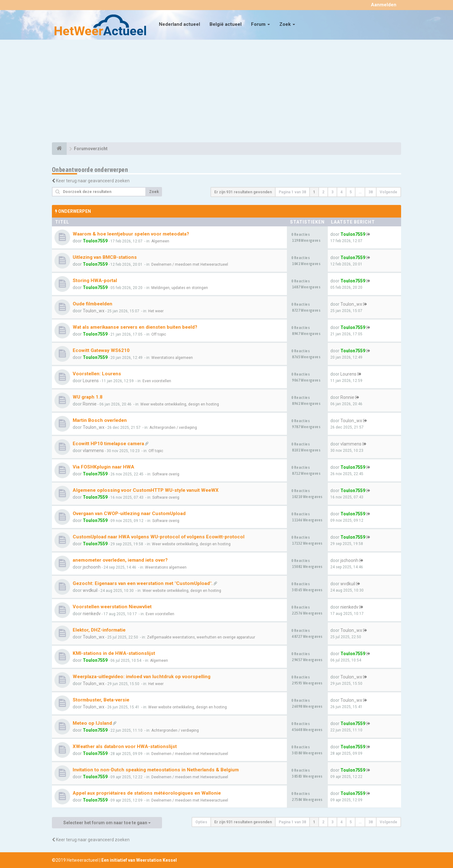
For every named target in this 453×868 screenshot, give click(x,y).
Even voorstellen (157, 381)
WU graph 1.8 (88, 397)
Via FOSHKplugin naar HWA (103, 467)
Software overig (166, 474)
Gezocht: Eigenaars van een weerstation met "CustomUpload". (143, 583)
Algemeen (160, 241)
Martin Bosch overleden (100, 420)
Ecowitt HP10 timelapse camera (108, 444)
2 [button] (323, 192)
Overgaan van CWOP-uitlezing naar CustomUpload (129, 513)
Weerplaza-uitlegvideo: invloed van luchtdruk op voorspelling (142, 677)
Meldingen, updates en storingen (180, 288)
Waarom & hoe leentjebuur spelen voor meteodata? (131, 234)
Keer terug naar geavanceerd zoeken (93, 181)
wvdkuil (90, 590)
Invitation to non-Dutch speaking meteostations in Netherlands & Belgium (156, 770)
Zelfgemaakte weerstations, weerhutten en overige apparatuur (201, 637)
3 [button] (332, 192)
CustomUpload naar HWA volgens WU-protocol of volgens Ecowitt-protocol (159, 537)
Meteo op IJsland (92, 723)
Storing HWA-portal (95, 281)
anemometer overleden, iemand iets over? (120, 560)
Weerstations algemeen (172, 358)
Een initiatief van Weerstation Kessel (139, 860)
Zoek (287, 24)
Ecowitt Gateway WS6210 (101, 350)
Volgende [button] (389, 192)
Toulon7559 (95, 241)
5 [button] (351, 192)
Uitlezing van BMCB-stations (105, 257)
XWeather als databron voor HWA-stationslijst (125, 746)
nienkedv (92, 614)
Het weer (156, 311)
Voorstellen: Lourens (97, 374)
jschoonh (92, 567)
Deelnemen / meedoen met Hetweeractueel (190, 264)
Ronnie (90, 404)
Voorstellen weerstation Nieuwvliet (112, 607)
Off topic (159, 334)
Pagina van (292, 192)
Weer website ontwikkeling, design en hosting (180, 404)
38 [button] (371, 192)
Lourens (91, 381)
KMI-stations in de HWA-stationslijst (114, 653)
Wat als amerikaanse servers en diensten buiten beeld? (135, 327)
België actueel (226, 24)
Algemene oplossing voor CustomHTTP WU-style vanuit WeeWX (146, 490)
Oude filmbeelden (92, 304)
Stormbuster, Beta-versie (101, 700)
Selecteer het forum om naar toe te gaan (107, 823)
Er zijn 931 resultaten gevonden (243, 192)
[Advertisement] (226, 92)
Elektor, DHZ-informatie (99, 630)
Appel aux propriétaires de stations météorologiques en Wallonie (147, 793)
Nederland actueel (179, 24)
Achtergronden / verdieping (173, 428)
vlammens (93, 451)
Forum (260, 24)
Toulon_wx (94, 311)
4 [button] (341, 192)
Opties (201, 822)
